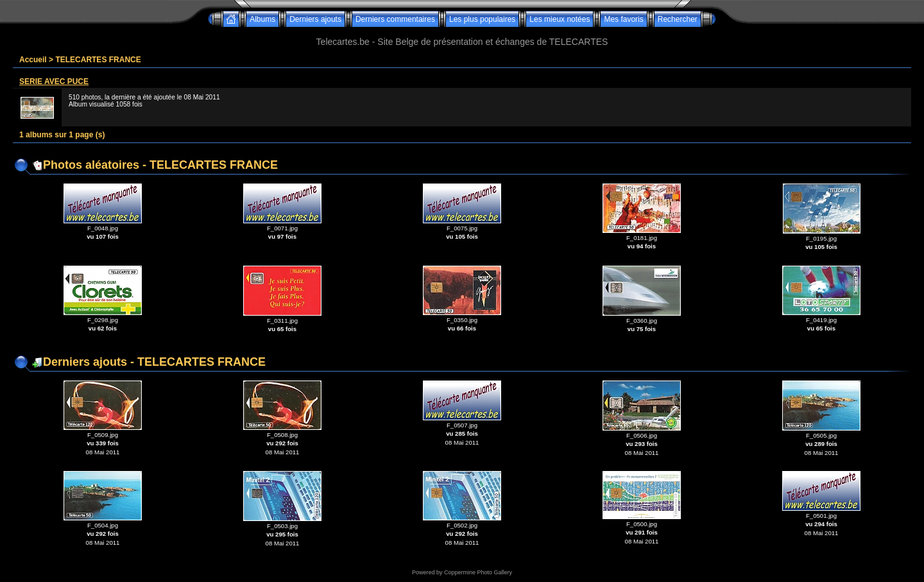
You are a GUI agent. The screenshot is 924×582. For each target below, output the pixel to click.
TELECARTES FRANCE (98, 60)
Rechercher (678, 19)
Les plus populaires (482, 19)
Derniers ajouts (315, 19)
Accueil (33, 60)
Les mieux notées (560, 19)
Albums (262, 19)
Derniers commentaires (395, 19)
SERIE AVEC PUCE (54, 81)
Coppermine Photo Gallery (478, 572)
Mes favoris (623, 19)
